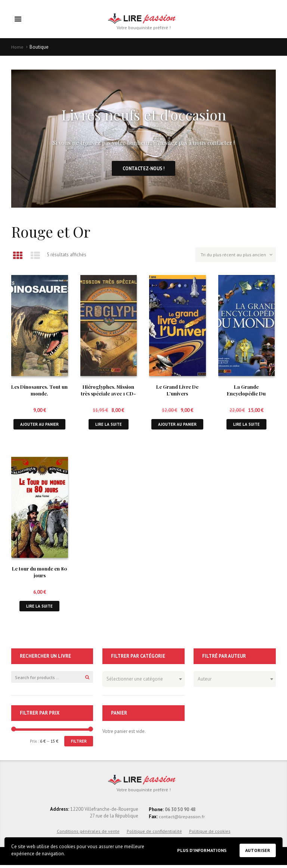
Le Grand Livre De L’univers (177, 392)
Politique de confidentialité (154, 834)
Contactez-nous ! (143, 169)
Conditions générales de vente (88, 834)
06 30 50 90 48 (180, 812)
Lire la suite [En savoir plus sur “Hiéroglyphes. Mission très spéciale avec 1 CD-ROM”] (108, 426)
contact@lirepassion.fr (182, 820)
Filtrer (78, 744)
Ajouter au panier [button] (39, 426)
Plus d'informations (199, 850)
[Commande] (234, 257)
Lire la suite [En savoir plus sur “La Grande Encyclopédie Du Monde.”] (246, 426)
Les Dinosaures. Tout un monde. (40, 392)
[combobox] (143, 682)
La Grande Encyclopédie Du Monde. (246, 395)
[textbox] (141, 681)
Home (18, 47)
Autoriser (257, 850)
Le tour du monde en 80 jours (40, 574)
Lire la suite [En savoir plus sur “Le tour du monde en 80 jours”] (40, 609)
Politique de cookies (210, 834)
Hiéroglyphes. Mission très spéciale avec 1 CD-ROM (109, 395)
